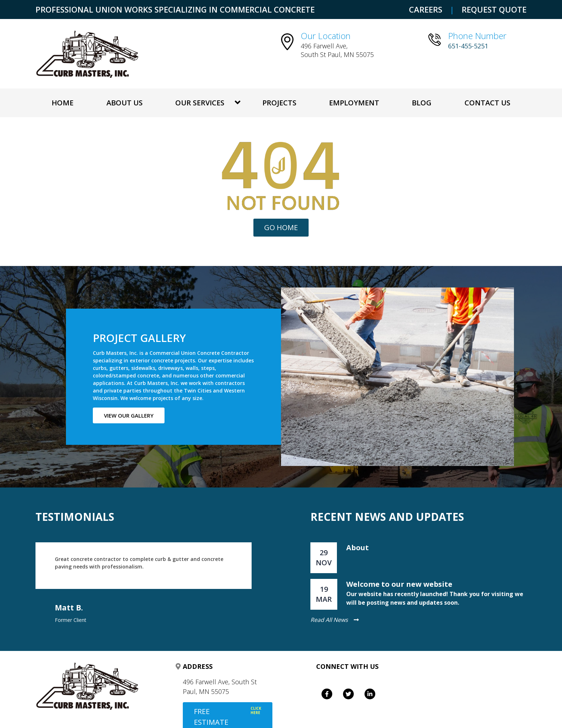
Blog (422, 103)
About (358, 548)
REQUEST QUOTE (494, 9)
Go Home (281, 227)
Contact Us (487, 103)
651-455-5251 (468, 46)
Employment (354, 103)
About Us (125, 103)
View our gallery (129, 415)
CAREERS (426, 9)
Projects (279, 103)
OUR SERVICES (200, 103)
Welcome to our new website (399, 584)
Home (63, 103)
